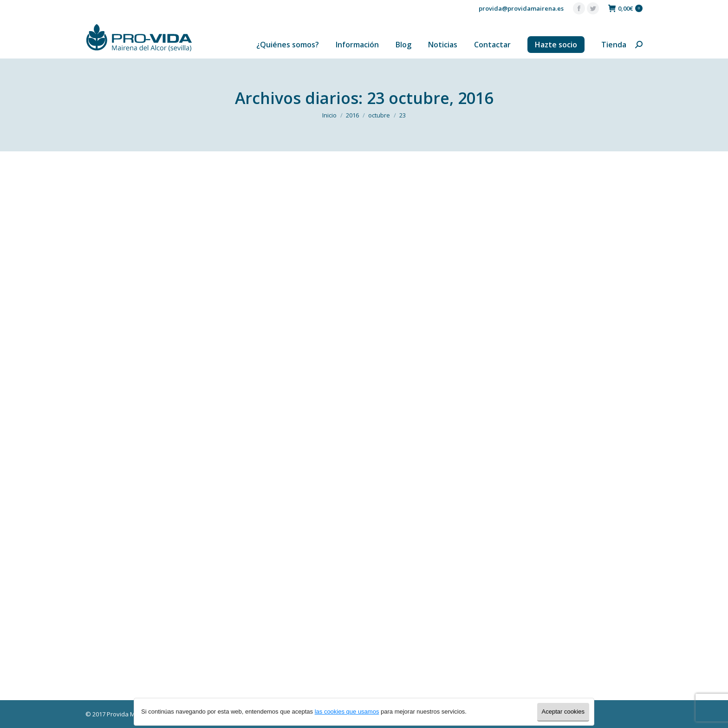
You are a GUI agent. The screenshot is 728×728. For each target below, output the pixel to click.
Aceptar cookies (563, 712)
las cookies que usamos (347, 712)
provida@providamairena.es (521, 8)
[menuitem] (288, 45)
